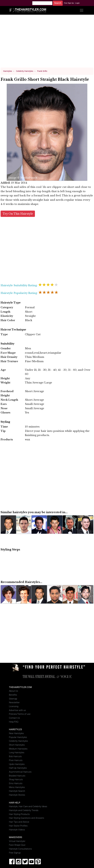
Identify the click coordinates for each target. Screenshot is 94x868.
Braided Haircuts (17, 776)
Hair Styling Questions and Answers (26, 818)
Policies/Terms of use (20, 714)
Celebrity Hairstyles (18, 741)
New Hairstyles (16, 733)
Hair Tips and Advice (19, 822)
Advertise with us (17, 710)
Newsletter (14, 702)
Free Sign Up (69, 3)
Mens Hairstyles (17, 787)
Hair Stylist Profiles (18, 826)
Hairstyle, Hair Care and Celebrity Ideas (28, 806)
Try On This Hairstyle (18, 214)
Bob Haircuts (15, 756)
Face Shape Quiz (17, 845)
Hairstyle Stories (17, 795)
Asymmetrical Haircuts (20, 772)
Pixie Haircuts (16, 760)
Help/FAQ (14, 722)
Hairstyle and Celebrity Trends (24, 810)
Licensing (14, 706)
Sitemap (13, 699)
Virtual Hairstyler (17, 841)
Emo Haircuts (16, 783)
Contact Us (14, 718)
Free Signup (15, 853)
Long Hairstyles (17, 753)
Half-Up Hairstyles (18, 768)
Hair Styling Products (19, 814)
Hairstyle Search (17, 791)
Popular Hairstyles (18, 737)
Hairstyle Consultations (20, 849)
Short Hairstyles (17, 745)
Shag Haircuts (16, 779)
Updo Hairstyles (17, 764)
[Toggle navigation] (82, 10)
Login (77, 3)
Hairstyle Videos (17, 830)
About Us (14, 691)
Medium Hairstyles (18, 749)
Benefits (13, 695)
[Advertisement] (47, 42)
